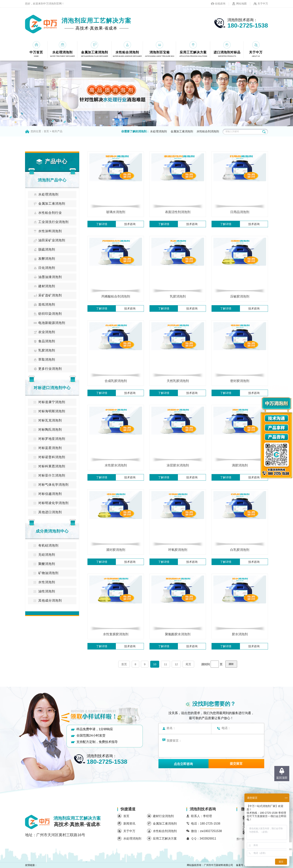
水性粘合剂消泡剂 (208, 131)
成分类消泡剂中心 (52, 531)
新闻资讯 (129, 824)
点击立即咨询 (183, 764)
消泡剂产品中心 (52, 180)
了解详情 (102, 224)
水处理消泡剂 (158, 131)
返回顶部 (282, 778)
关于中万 (263, 4)
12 (176, 664)
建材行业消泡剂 (163, 816)
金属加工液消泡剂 (182, 131)
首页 (46, 131)
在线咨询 (220, 4)
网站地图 (241, 4)
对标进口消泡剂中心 (52, 388)
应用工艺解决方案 (165, 839)
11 (165, 664)
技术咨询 (130, 224)
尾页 (188, 664)
